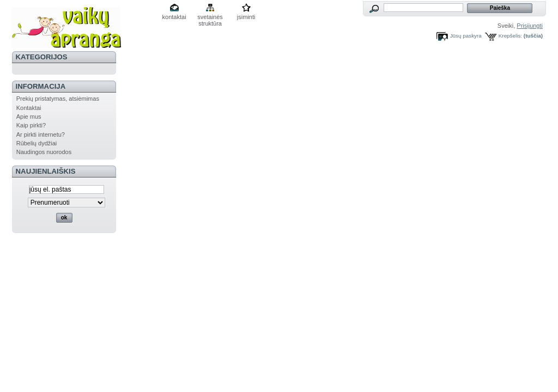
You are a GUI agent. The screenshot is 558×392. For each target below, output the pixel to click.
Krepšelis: (510, 36)
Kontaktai (29, 108)
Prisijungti (530, 26)
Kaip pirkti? (31, 125)
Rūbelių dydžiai (37, 143)
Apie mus (29, 117)
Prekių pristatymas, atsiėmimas (58, 99)
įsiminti (246, 17)
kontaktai (174, 17)
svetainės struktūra (210, 18)
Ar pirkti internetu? (41, 134)
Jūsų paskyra (466, 36)
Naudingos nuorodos (44, 152)
